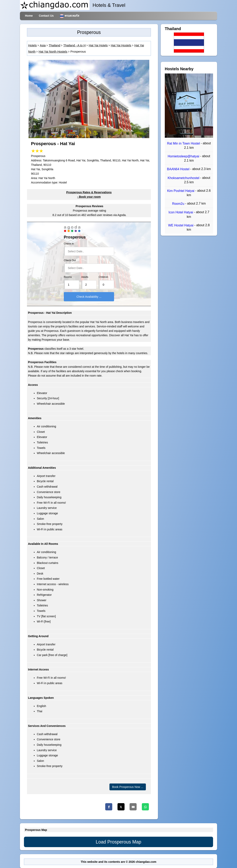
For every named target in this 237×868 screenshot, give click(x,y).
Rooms (68, 277)
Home (29, 16)
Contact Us (46, 16)
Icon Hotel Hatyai (181, 212)
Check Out (70, 260)
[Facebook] (109, 807)
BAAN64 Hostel (179, 169)
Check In (69, 244)
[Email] (133, 807)
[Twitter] (121, 807)
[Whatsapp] (145, 807)
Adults (85, 277)
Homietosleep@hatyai (184, 156)
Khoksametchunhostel (184, 178)
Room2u (179, 204)
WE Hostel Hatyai (181, 225)
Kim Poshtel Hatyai (181, 191)
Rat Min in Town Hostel (184, 143)
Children (103, 277)
